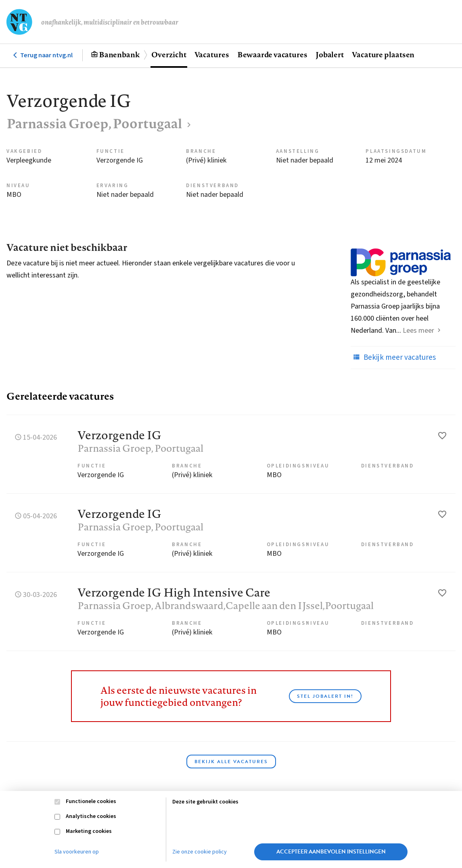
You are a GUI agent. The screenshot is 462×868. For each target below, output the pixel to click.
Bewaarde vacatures (272, 54)
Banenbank (119, 54)
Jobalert (330, 54)
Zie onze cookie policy (200, 852)
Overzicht (169, 54)
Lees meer (418, 331)
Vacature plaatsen (383, 54)
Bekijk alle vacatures (231, 762)
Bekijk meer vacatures (393, 357)
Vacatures (212, 54)
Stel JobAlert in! (325, 696)
